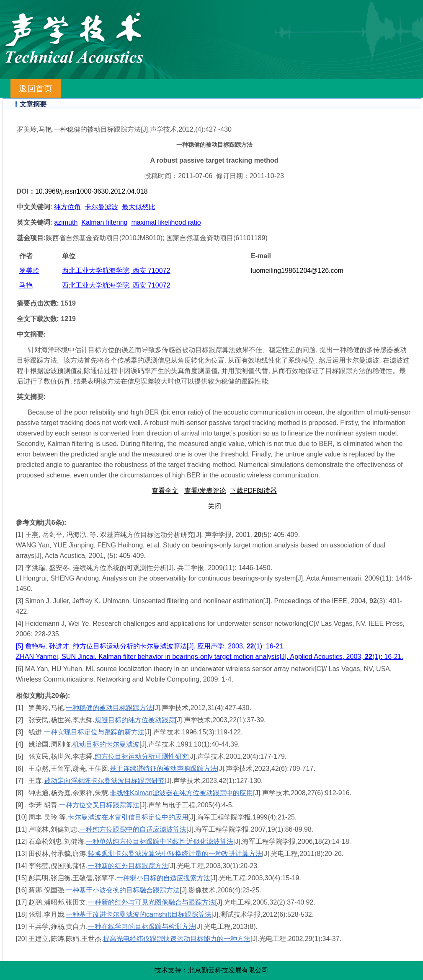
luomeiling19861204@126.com (297, 271)
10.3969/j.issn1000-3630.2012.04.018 (92, 191)
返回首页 (36, 88)
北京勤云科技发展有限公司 (228, 970)
